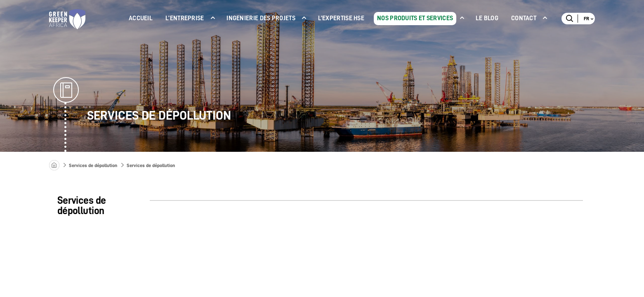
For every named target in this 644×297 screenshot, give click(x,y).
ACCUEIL (141, 18)
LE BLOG (487, 18)
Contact (524, 18)
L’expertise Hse (341, 18)
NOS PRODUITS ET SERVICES (415, 18)
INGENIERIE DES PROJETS (261, 18)
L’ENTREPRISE (185, 18)
